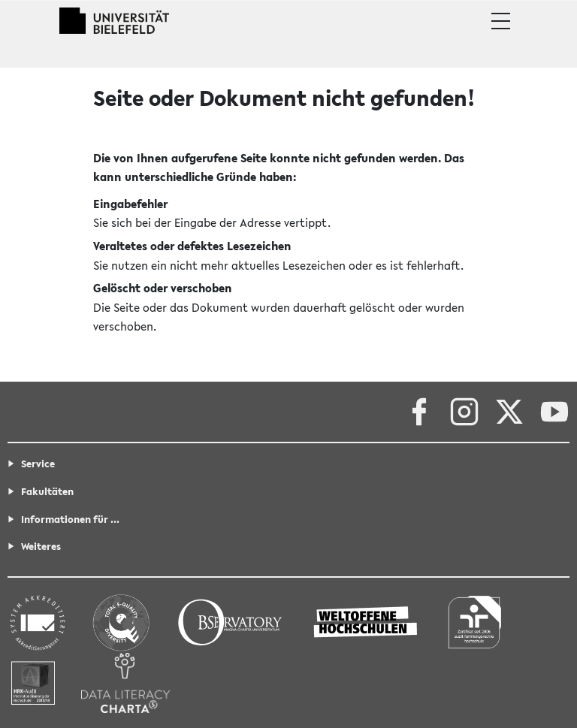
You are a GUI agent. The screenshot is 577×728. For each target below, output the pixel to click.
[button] (501, 21)
